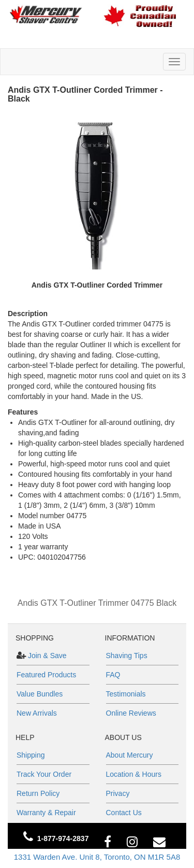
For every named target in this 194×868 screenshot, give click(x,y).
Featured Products (46, 675)
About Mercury (130, 755)
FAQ (113, 675)
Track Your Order (44, 774)
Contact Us (124, 813)
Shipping (31, 755)
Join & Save (46, 656)
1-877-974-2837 (63, 838)
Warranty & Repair (46, 813)
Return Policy (38, 793)
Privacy (118, 793)
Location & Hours (134, 774)
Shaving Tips (127, 656)
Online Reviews (131, 713)
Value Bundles (40, 694)
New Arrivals (37, 713)
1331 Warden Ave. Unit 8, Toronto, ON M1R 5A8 (97, 857)
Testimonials (126, 694)
